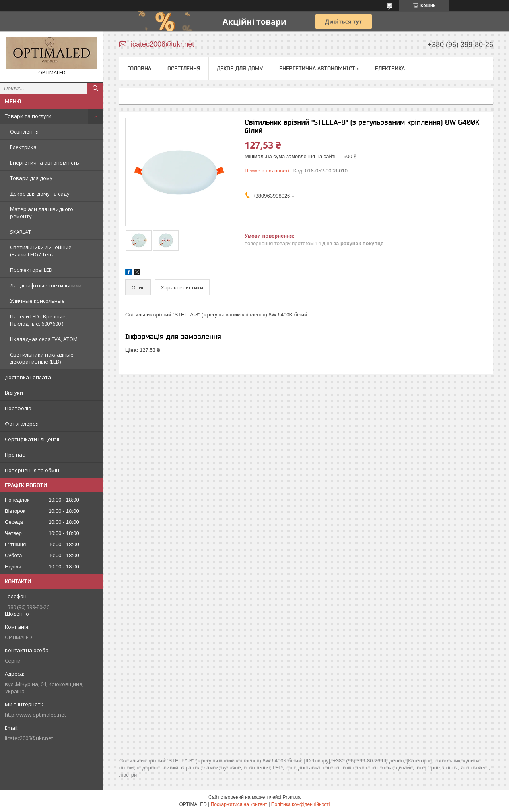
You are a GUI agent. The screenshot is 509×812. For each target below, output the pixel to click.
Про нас (15, 455)
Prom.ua (292, 797)
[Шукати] (95, 88)
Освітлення (24, 132)
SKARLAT (20, 232)
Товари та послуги (28, 116)
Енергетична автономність (45, 163)
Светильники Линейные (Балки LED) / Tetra (41, 251)
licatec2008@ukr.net (29, 738)
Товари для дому (31, 178)
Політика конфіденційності (301, 804)
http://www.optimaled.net (35, 715)
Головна (139, 68)
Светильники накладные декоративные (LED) (42, 358)
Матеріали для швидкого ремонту (42, 213)
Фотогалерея (22, 424)
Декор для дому (240, 68)
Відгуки (14, 393)
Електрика (23, 147)
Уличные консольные (37, 301)
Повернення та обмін (32, 470)
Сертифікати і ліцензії (32, 439)
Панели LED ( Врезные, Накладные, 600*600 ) (38, 320)
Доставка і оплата (28, 377)
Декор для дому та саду (40, 194)
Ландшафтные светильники (46, 285)
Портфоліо (18, 408)
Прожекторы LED (31, 270)
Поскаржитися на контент (239, 804)
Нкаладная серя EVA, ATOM (44, 339)
